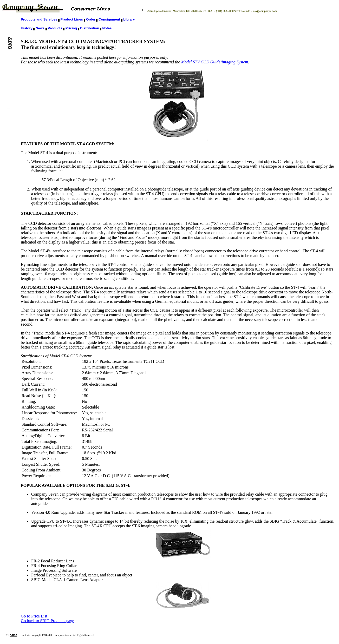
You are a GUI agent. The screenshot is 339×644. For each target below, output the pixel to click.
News (40, 28)
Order (91, 19)
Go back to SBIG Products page (47, 621)
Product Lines (72, 19)
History (27, 28)
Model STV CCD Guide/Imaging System (215, 62)
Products (55, 28)
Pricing (71, 28)
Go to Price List (34, 616)
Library (129, 19)
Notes (107, 28)
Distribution (90, 28)
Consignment (109, 19)
